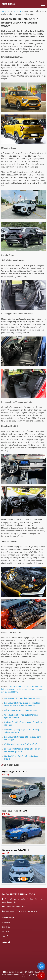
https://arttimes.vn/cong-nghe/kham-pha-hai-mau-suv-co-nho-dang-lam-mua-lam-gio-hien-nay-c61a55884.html (22, 689)
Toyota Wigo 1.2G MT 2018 (14, 772)
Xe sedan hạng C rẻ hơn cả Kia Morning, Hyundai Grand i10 (20, 716)
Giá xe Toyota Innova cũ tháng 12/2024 (19, 710)
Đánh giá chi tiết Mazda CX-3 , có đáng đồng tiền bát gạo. (22, 738)
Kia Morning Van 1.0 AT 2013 (15, 850)
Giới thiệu (6, 927)
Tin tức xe (6, 932)
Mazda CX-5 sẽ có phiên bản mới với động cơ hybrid (22, 758)
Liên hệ (5, 936)
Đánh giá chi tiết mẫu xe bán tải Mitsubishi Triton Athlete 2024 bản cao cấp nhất (21, 704)
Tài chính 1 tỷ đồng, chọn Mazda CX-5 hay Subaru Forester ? (21, 731)
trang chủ (6, 11)
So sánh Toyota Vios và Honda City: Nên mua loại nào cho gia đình (22, 750)
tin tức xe (17, 11)
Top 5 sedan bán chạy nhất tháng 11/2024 (21, 698)
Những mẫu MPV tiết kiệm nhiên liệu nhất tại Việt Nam (22, 724)
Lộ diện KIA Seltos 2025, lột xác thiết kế (20, 744)
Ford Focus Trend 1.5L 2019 (15, 811)
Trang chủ (6, 922)
